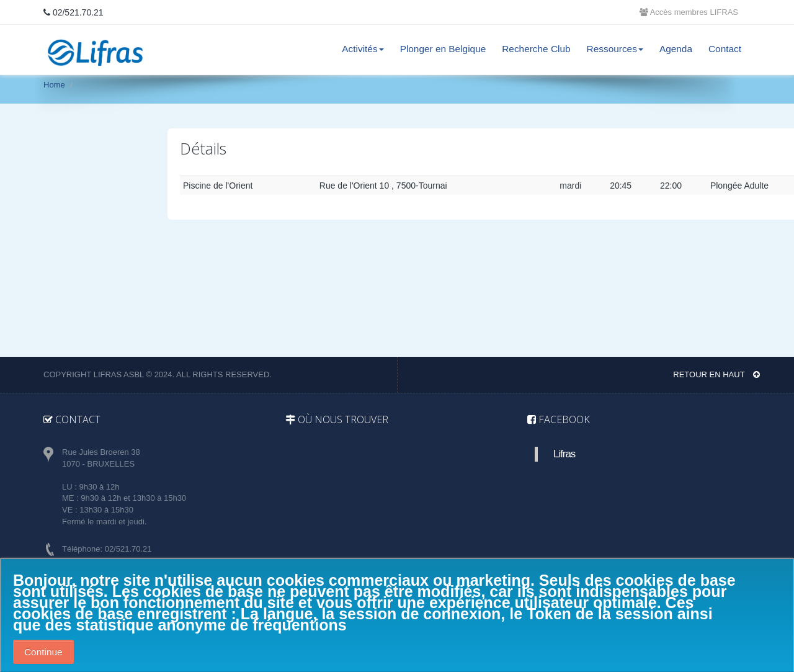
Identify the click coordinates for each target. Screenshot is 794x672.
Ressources (615, 49)
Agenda (676, 49)
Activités (363, 49)
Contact (725, 49)
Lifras (564, 454)
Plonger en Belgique (443, 49)
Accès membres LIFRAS (689, 12)
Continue (43, 652)
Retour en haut (716, 374)
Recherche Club (536, 49)
